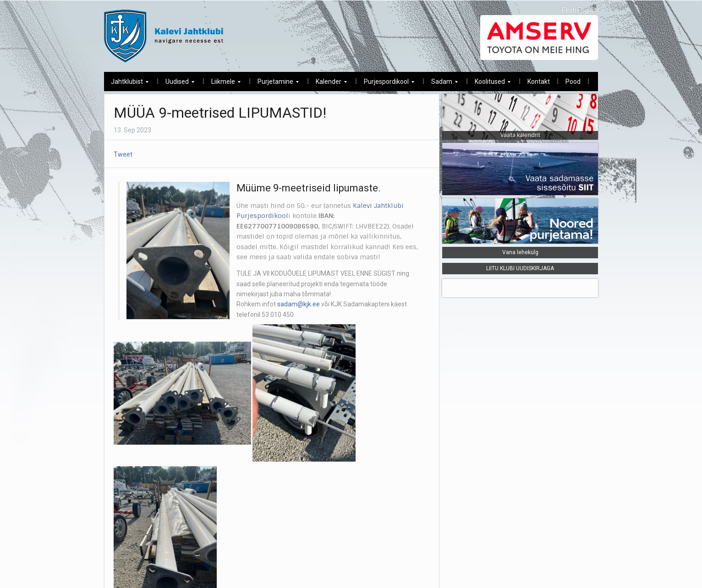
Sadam (441, 84)
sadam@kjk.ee (299, 304)
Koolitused (489, 84)
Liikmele (222, 84)
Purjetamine (275, 84)
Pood (573, 82)
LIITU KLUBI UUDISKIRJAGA (520, 268)
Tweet (123, 154)
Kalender (328, 84)
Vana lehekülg (520, 252)
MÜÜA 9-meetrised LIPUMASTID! (220, 113)
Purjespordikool (386, 84)
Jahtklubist (126, 84)
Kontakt (539, 82)
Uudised (176, 84)
